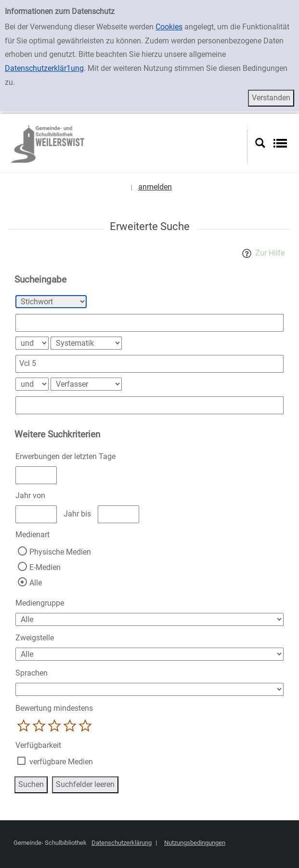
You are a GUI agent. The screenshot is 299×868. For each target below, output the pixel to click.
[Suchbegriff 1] (149, 323)
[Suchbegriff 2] (149, 364)
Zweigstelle (35, 638)
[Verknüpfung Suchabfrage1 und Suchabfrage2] (32, 343)
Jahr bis (77, 514)
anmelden (155, 187)
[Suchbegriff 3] (149, 405)
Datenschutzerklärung (122, 843)
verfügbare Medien (61, 762)
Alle (36, 583)
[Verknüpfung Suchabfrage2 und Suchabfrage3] (32, 384)
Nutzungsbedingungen (195, 843)
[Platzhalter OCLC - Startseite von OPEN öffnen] (127, 143)
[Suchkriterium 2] (86, 343)
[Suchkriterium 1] (51, 302)
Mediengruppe (40, 603)
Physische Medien (60, 552)
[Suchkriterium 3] (86, 384)
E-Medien (45, 567)
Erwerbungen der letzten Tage (65, 456)
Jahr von (30, 495)
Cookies (169, 27)
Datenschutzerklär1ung (44, 68)
